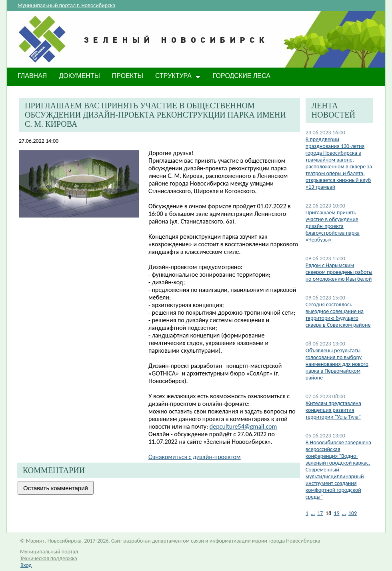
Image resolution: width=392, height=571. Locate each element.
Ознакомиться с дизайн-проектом (195, 457)
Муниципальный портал (49, 552)
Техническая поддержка (49, 558)
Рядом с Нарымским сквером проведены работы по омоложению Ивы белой (339, 272)
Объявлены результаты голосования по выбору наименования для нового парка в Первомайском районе (337, 364)
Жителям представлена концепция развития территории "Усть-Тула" (333, 410)
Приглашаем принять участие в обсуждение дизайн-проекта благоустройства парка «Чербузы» (333, 226)
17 (320, 513)
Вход (26, 565)
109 (353, 513)
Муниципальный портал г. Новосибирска (66, 5)
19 (336, 513)
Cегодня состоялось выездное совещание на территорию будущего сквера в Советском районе (338, 315)
